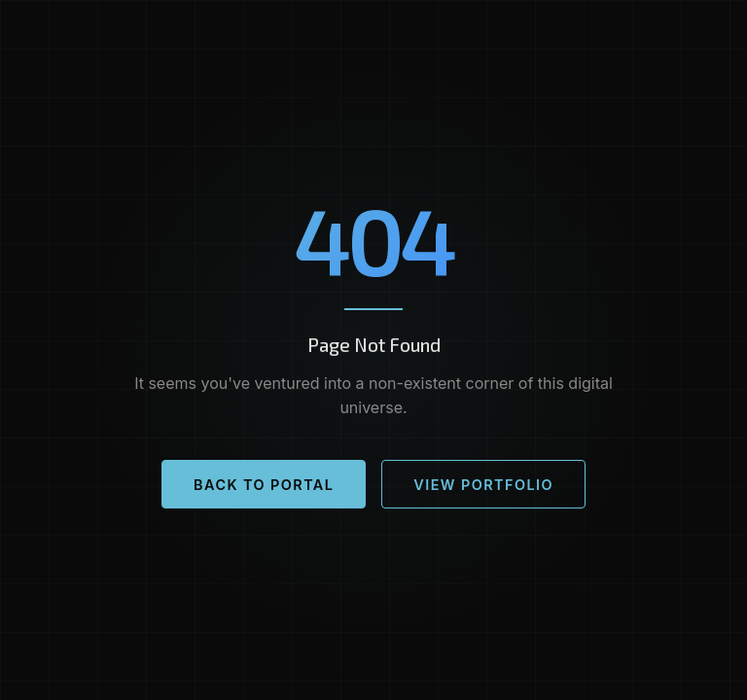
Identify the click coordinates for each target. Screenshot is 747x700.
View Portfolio (483, 485)
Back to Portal (264, 485)
